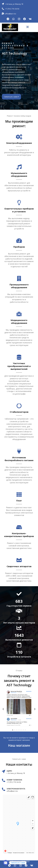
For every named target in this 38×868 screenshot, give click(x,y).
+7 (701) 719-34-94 (12, 9)
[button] (28, 27)
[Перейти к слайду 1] (13, 730)
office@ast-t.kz (11, 14)
